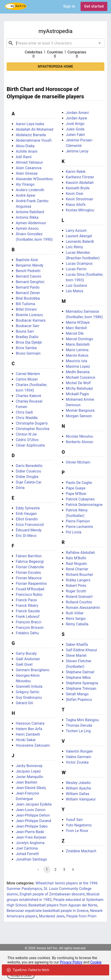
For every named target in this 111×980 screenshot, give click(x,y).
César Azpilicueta (30, 445)
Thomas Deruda (79, 725)
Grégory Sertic (28, 692)
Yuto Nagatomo (79, 825)
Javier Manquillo (30, 777)
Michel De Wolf (78, 383)
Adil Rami (24, 157)
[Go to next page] (73, 870)
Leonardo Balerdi (80, 242)
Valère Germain (79, 757)
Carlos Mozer (27, 379)
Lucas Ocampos (79, 264)
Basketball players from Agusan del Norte (63, 905)
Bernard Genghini (30, 282)
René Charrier (77, 569)
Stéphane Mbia (78, 678)
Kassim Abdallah (80, 183)
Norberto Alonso (80, 442)
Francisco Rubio (29, 595)
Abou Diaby (25, 146)
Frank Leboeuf (28, 617)
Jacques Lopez (28, 771)
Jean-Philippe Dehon (33, 815)
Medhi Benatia (78, 372)
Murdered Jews (52, 916)
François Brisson (30, 628)
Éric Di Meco (26, 536)
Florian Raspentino (31, 584)
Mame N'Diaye (78, 322)
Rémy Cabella (77, 624)
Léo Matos (75, 291)
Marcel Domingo (80, 339)
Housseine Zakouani (33, 745)
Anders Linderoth (30, 190)
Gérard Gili (24, 703)
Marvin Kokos (77, 355)
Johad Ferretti (27, 854)
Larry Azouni (76, 231)
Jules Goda (75, 129)
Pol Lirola (74, 532)
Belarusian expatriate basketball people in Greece (47, 911)
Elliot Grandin (27, 519)
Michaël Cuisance (81, 377)
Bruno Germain (28, 353)
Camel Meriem (28, 374)
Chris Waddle (27, 418)
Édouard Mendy (29, 530)
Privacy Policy (71, 962)
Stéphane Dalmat (80, 672)
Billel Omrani (26, 309)
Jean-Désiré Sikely (31, 788)
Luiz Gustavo (77, 286)
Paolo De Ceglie (79, 483)
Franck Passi (26, 600)
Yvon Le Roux (77, 831)
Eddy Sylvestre (28, 508)
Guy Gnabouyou (29, 697)
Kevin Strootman (80, 199)
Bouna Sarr (25, 331)
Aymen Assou (27, 228)
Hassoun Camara (30, 723)
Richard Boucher (80, 575)
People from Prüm (81, 916)
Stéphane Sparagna (82, 683)
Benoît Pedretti (28, 271)
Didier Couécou (28, 471)
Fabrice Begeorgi (30, 562)
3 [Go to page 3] (64, 870)
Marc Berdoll (76, 328)
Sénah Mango (77, 694)
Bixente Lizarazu (29, 315)
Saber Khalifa (77, 645)
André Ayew (26, 195)
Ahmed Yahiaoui (29, 162)
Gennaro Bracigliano (32, 670)
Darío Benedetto (29, 466)
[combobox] (55, 43)
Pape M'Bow (76, 494)
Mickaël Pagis (77, 394)
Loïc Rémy (74, 247)
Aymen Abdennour (31, 223)
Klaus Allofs (76, 205)
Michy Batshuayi (80, 388)
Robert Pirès (76, 586)
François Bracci (29, 622)
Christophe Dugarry (32, 423)
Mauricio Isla (77, 361)
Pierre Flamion (78, 521)
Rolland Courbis (79, 602)
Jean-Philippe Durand (33, 821)
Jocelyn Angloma (30, 843)
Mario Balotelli (78, 344)
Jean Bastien (27, 782)
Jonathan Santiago (31, 859)
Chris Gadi (24, 412)
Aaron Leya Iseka (30, 124)
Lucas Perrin (76, 269)
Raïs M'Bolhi (76, 558)
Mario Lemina (77, 350)
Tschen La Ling (78, 731)
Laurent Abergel (79, 236)
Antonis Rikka (27, 217)
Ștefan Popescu (79, 700)
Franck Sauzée (28, 611)
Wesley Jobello (78, 783)
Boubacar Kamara (31, 320)
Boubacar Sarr (28, 326)
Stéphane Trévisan (81, 689)
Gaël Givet (24, 664)
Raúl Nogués (76, 564)
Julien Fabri (76, 135)
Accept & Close (21, 976)
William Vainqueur (81, 799)
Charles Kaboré (28, 396)
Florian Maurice (29, 578)
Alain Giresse (27, 173)
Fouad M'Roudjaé (30, 589)
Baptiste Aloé (27, 260)
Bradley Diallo (27, 337)
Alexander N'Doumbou (34, 179)
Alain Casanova (29, 168)
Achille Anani (27, 151)
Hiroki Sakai (26, 740)
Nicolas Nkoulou (80, 436)
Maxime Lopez (78, 366)
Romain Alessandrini (83, 608)
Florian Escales (28, 573)
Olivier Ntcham (78, 462)
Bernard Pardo (28, 287)
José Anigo (75, 124)
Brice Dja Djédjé (29, 342)
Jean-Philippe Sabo (32, 826)
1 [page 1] (47, 870)
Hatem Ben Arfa (29, 729)
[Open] (100, 43)
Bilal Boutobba (28, 298)
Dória (20, 488)
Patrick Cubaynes (80, 499)
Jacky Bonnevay (29, 766)
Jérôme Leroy (77, 151)
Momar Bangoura (80, 410)
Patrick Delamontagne (84, 505)
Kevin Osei (75, 194)
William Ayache (79, 788)
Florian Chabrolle (30, 567)
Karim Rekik (76, 172)
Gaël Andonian (28, 659)
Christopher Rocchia (33, 429)
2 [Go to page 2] (56, 870)
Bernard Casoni (28, 276)
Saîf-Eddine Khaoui (81, 650)
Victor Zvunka (77, 762)
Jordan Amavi (77, 113)
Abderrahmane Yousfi (34, 140)
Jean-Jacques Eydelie (34, 804)
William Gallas (78, 794)
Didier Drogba (27, 477)
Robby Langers (78, 580)
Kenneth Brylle (78, 188)
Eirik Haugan (26, 514)
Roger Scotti (76, 591)
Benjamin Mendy (30, 265)
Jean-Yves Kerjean (31, 837)
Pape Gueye (76, 488)
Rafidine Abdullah (80, 553)
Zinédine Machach (81, 851)
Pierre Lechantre (80, 527)
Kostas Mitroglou (80, 210)
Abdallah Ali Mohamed (35, 129)
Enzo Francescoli (30, 525)
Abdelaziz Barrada (31, 135)
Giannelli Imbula (29, 686)
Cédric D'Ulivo (27, 440)
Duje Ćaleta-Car (29, 482)
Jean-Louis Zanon (31, 810)
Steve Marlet (76, 656)
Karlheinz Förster (80, 177)
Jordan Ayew (77, 118)
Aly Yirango (25, 184)
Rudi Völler (75, 613)
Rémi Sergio (76, 619)
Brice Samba (26, 348)
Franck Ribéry (27, 606)
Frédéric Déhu (27, 633)
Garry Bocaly (26, 653)
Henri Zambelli (28, 734)
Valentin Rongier (80, 751)
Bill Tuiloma (25, 304)
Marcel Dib (75, 333)
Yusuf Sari (74, 820)
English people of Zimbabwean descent (52, 894)
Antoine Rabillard (30, 212)
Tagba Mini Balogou (82, 720)
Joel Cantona (27, 848)
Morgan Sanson (79, 416)
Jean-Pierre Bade (30, 832)
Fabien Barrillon (29, 556)
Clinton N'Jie (26, 434)
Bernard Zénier (28, 293)
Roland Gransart (79, 597)
